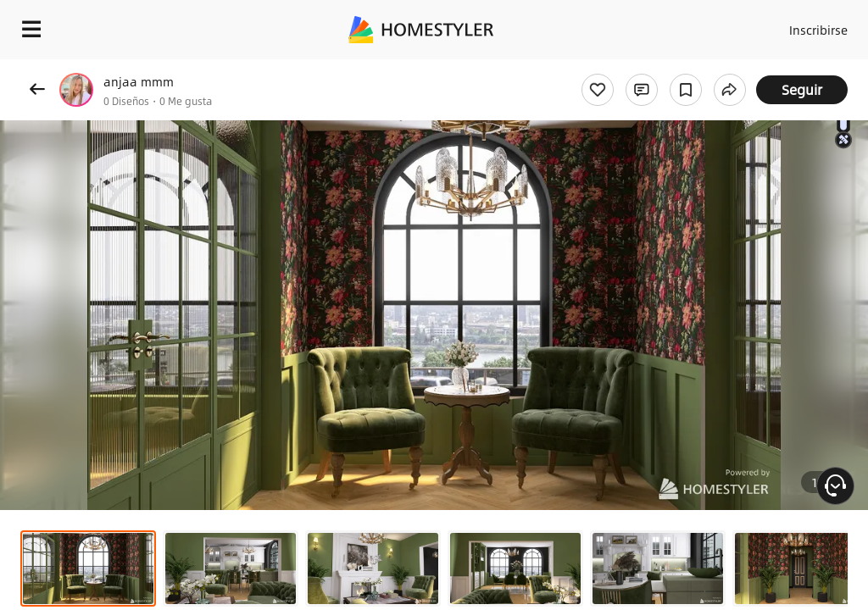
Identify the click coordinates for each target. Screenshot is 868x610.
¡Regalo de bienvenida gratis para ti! (683, 71)
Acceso (750, 25)
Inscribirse (816, 25)
